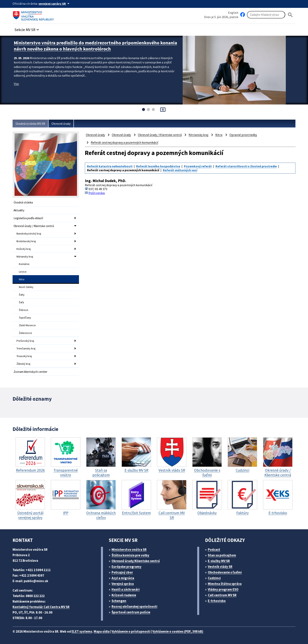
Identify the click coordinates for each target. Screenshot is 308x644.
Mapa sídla (102, 631)
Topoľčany (25, 318)
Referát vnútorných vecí (180, 170)
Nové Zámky (26, 287)
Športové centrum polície (131, 612)
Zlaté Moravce (27, 325)
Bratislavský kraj (26, 241)
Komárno (24, 264)
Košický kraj (24, 249)
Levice (23, 272)
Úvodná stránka (23, 202)
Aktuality (19, 210)
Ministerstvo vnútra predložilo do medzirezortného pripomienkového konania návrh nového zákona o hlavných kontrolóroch (95, 46)
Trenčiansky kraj (26, 348)
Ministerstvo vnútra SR (129, 550)
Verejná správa (123, 584)
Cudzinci (214, 578)
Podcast (214, 550)
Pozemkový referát (198, 166)
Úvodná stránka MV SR (30, 124)
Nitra (22, 279)
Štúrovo (24, 310)
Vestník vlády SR (220, 567)
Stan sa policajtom (222, 555)
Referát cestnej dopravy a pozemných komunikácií (124, 142)
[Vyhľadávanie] (266, 15)
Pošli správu (97, 193)
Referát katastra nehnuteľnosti (110, 166)
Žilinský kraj (23, 364)
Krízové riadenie (124, 595)
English (233, 13)
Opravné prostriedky (243, 135)
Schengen (119, 601)
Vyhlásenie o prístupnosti (131, 631)
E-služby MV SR (219, 561)
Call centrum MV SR (222, 595)
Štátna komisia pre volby (130, 555)
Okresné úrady (61, 124)
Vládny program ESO (223, 589)
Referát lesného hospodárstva (158, 166)
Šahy (22, 295)
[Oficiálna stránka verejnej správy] (55, 4)
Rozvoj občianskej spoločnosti (134, 606)
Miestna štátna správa (225, 584)
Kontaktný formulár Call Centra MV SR (41, 607)
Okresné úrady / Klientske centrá (34, 226)
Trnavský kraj (24, 356)
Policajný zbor (122, 572)
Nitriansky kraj (25, 257)
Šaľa (21, 302)
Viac (16, 84)
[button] (27, 29)
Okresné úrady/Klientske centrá (136, 561)
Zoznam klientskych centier (30, 372)
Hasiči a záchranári (126, 589)
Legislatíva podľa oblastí (28, 218)
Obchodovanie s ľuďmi (225, 572)
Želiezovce (25, 333)
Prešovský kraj (25, 341)
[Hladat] (290, 15)
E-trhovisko (217, 601)
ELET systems (82, 631)
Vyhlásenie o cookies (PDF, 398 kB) (178, 631)
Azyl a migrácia (123, 578)
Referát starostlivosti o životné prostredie (246, 166)
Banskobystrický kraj (29, 234)
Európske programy (126, 567)
